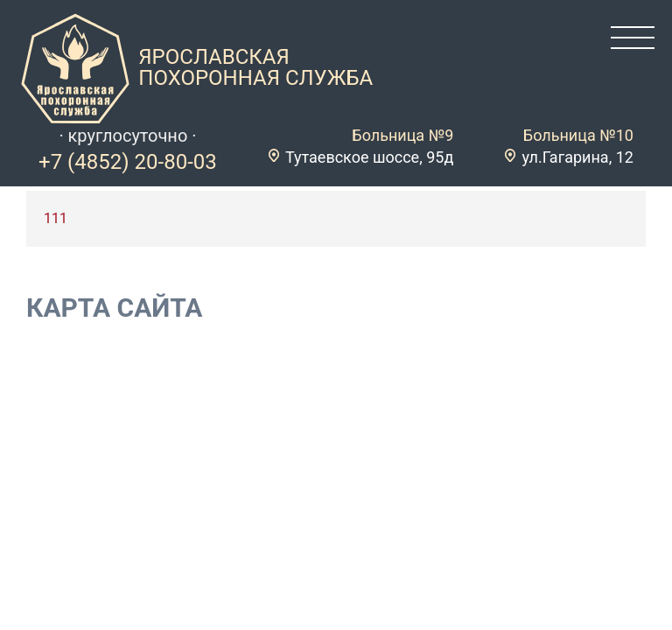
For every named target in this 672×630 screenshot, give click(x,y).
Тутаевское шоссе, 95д (369, 157)
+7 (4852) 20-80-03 (128, 162)
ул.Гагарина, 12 (577, 157)
